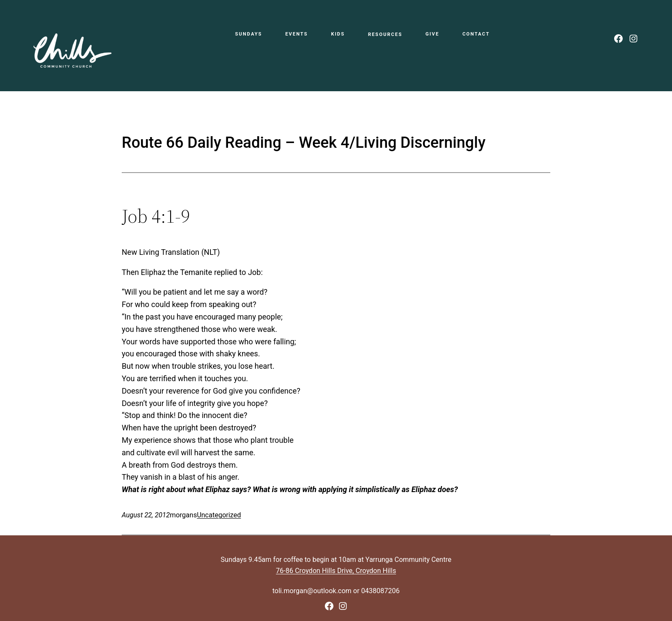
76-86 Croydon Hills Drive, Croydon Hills (336, 571)
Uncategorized (219, 515)
